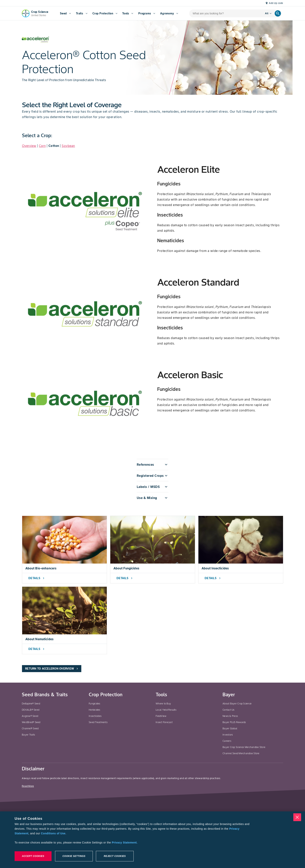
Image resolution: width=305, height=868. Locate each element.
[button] (153, 465)
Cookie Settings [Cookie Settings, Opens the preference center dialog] (74, 856)
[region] (152, 840)
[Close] (297, 817)
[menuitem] (65, 13)
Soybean (68, 146)
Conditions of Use (53, 833)
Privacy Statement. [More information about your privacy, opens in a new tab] (125, 843)
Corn (42, 146)
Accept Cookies (33, 856)
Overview (29, 146)
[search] (278, 13)
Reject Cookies (115, 856)
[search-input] (225, 13)
